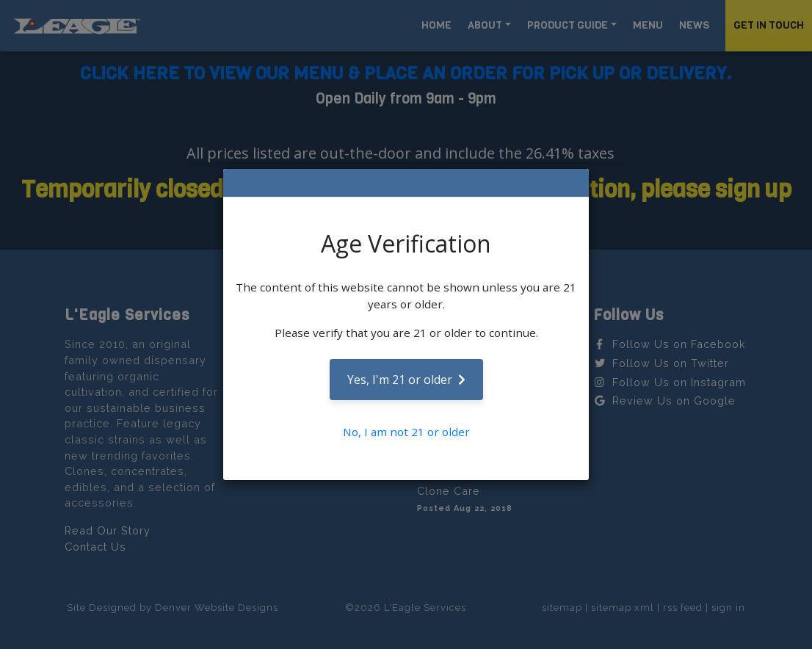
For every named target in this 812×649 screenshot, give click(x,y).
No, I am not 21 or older (406, 432)
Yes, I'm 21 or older (406, 380)
